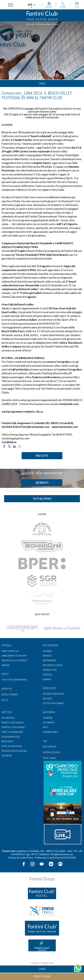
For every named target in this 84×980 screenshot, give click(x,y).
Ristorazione (51, 645)
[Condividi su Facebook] (4, 446)
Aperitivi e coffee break (13, 727)
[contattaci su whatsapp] (78, 968)
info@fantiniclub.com (36, 427)
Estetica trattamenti (53, 703)
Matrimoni (49, 712)
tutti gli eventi (42, 499)
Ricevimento (49, 723)
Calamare (47, 651)
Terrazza (47, 675)
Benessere (50, 688)
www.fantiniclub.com (65, 427)
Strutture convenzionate (14, 680)
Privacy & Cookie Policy (21, 858)
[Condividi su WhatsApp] (20, 446)
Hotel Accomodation (12, 746)
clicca (39, 412)
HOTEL (5, 700)
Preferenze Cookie (45, 858)
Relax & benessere (11, 737)
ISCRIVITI (42, 483)
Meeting (7, 712)
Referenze (7, 756)
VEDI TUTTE (42, 456)
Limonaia (47, 679)
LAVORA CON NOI (51, 752)
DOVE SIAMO (49, 758)
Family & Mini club (10, 651)
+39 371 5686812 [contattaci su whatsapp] (38, 854)
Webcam (5, 665)
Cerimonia (48, 718)
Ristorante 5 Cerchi (53, 665)
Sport (5, 674)
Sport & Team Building (12, 732)
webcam (49, 5)
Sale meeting (8, 718)
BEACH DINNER (10, 694)
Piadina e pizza (50, 670)
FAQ (45, 741)
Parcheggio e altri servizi (14, 660)
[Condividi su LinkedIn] (14, 446)
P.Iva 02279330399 (66, 858)
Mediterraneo (50, 660)
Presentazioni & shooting (14, 751)
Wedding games (50, 732)
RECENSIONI (49, 747)
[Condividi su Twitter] (9, 446)
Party (46, 727)
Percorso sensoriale (53, 694)
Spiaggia (6, 645)
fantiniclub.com (69, 404)
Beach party (8, 741)
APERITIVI (7, 689)
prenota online (42, 976)
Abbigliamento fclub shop (14, 656)
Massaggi (47, 699)
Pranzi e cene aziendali (13, 723)
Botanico (47, 656)
